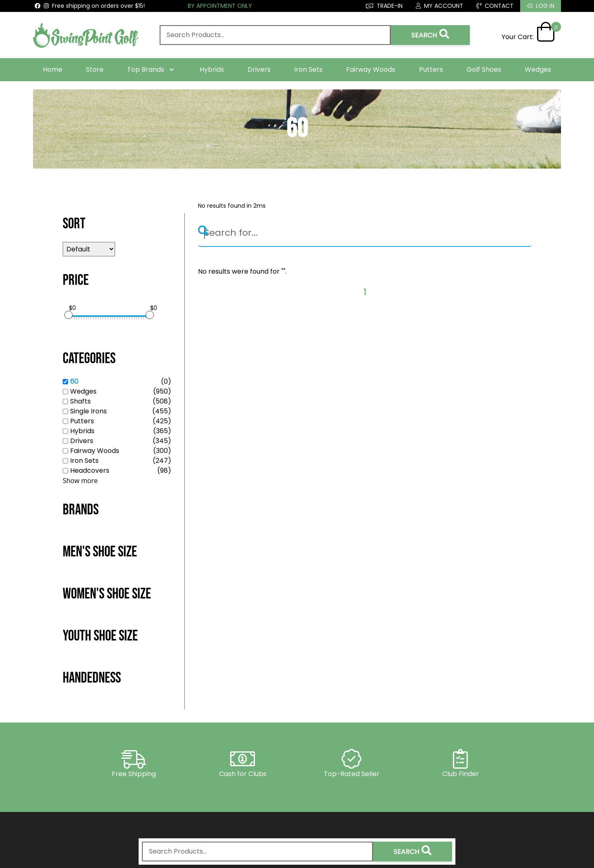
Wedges (538, 69)
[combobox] (275, 35)
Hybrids (212, 69)
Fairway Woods (371, 69)
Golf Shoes (484, 69)
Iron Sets (308, 69)
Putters (431, 69)
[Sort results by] (89, 249)
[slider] (68, 315)
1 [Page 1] (365, 292)
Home (53, 69)
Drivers (259, 69)
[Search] (365, 233)
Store (95, 69)
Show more (80, 481)
